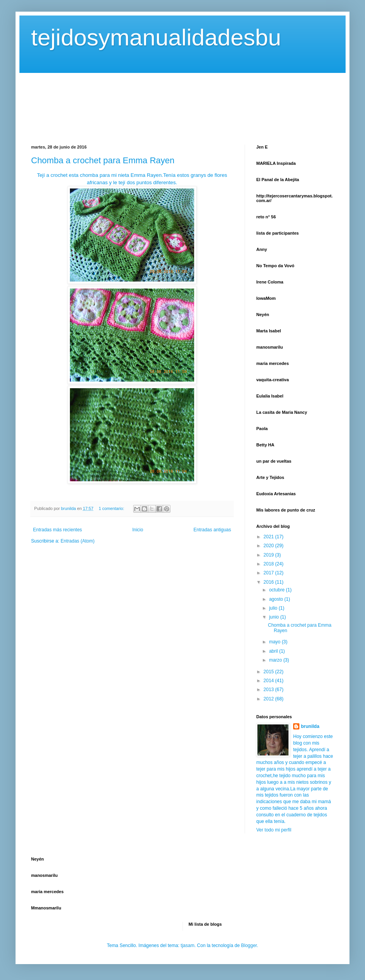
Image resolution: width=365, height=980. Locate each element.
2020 (269, 546)
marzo (276, 660)
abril (274, 651)
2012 (269, 699)
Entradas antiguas (212, 530)
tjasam (187, 945)
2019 (269, 555)
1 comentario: (112, 508)
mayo (275, 642)
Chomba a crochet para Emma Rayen (103, 160)
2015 (269, 672)
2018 (269, 564)
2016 (269, 582)
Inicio (138, 530)
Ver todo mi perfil (274, 830)
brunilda (310, 726)
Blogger (249, 945)
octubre (277, 590)
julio (274, 608)
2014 (269, 681)
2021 (269, 537)
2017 (269, 573)
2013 (269, 690)
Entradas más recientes (57, 530)
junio (275, 617)
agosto (277, 599)
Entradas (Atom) (77, 541)
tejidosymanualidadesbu (156, 37)
